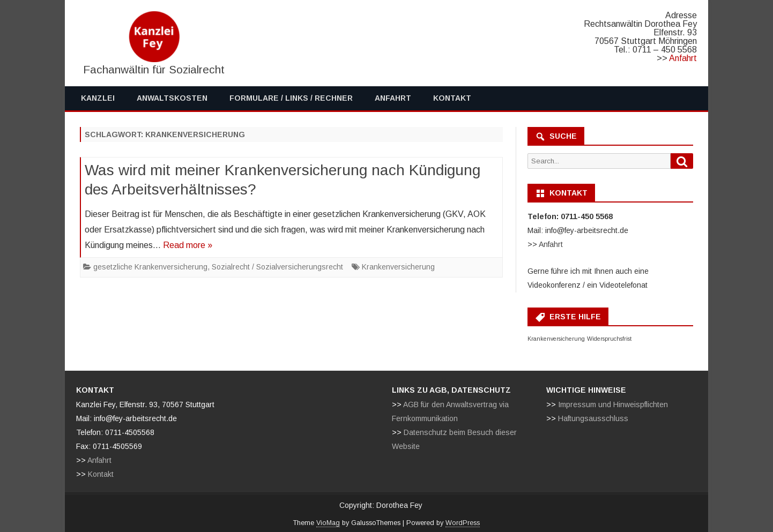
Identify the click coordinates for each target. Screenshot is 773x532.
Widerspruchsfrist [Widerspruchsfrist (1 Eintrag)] (609, 339)
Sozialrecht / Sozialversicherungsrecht (277, 267)
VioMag (328, 523)
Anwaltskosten (172, 98)
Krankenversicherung (398, 267)
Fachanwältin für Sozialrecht (154, 69)
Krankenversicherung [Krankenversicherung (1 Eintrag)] (556, 339)
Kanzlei (98, 98)
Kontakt (452, 98)
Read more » (188, 245)
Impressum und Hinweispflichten (613, 404)
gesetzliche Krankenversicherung (150, 267)
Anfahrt (683, 58)
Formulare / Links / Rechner (291, 98)
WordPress (463, 523)
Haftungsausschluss (593, 418)
